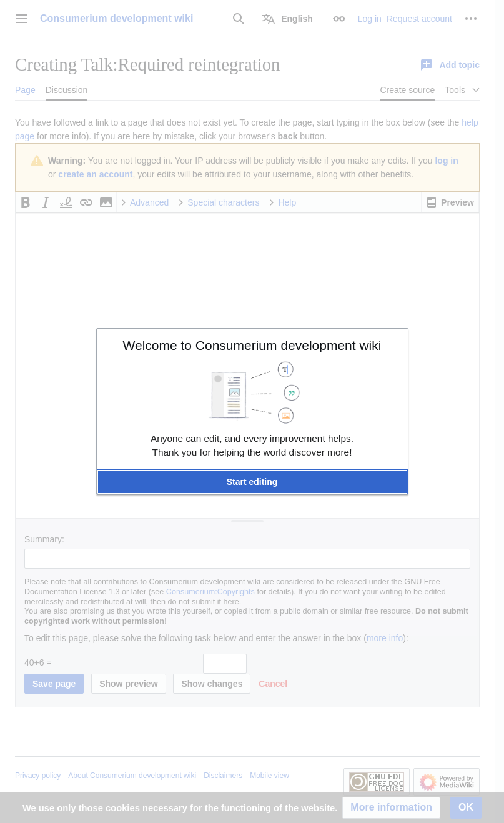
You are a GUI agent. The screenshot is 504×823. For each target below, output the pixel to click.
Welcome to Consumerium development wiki (252, 345)
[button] (252, 482)
